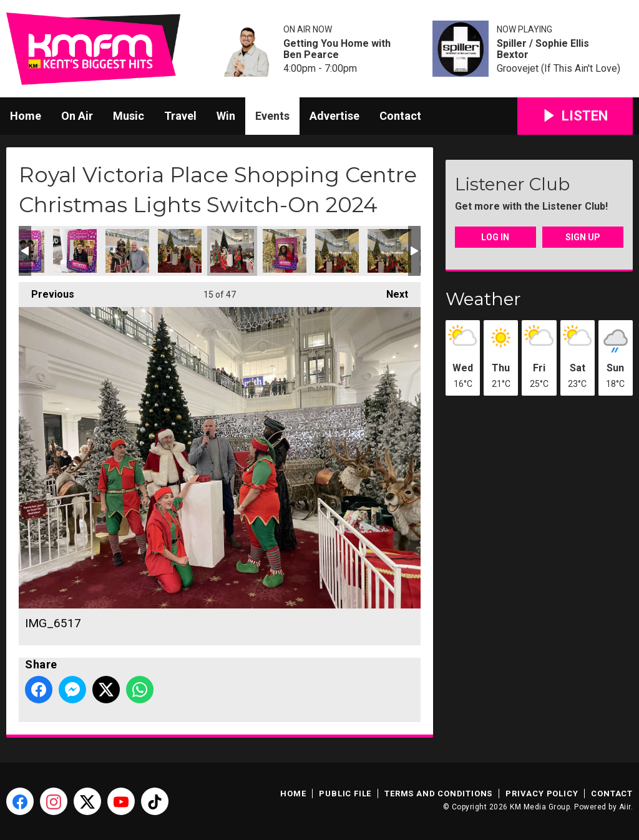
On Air (77, 116)
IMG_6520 (180, 251)
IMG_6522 (337, 251)
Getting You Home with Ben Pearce (337, 49)
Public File (345, 794)
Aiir (625, 807)
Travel (180, 116)
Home (26, 116)
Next (391, 291)
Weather (483, 299)
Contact (400, 116)
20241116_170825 (127, 251)
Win (226, 116)
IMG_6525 (285, 251)
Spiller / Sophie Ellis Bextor (543, 49)
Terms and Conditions (438, 794)
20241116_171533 (75, 251)
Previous (46, 291)
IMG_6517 (232, 251)
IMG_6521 (389, 251)
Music (129, 116)
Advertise (334, 116)
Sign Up (583, 237)
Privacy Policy (542, 794)
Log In (495, 237)
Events (272, 116)
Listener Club (512, 184)
